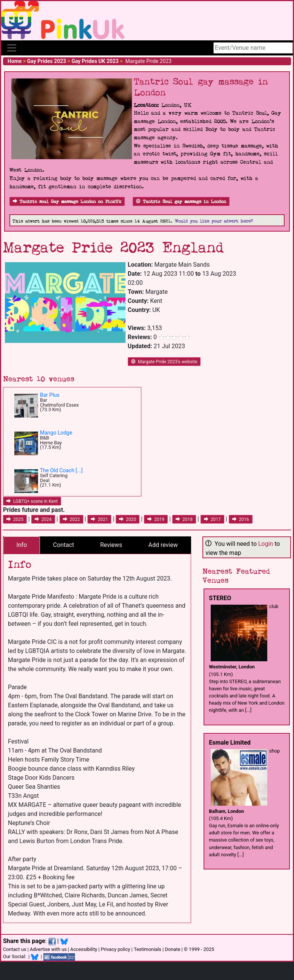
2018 (184, 519)
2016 (241, 519)
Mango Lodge (56, 433)
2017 (212, 519)
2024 (43, 519)
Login (266, 544)
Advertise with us (48, 949)
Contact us (15, 949)
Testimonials (148, 949)
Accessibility (84, 949)
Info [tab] (22, 545)
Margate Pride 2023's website (164, 362)
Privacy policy (115, 949)
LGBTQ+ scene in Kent (32, 501)
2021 (99, 519)
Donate (172, 949)
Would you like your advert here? (214, 221)
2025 (15, 519)
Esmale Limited (230, 743)
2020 (128, 519)
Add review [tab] (163, 545)
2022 (71, 519)
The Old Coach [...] (61, 470)
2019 (156, 519)
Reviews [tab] (111, 545)
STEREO (220, 598)
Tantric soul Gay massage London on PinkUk (67, 202)
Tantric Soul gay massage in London (181, 202)
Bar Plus (50, 395)
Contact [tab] (64, 545)
